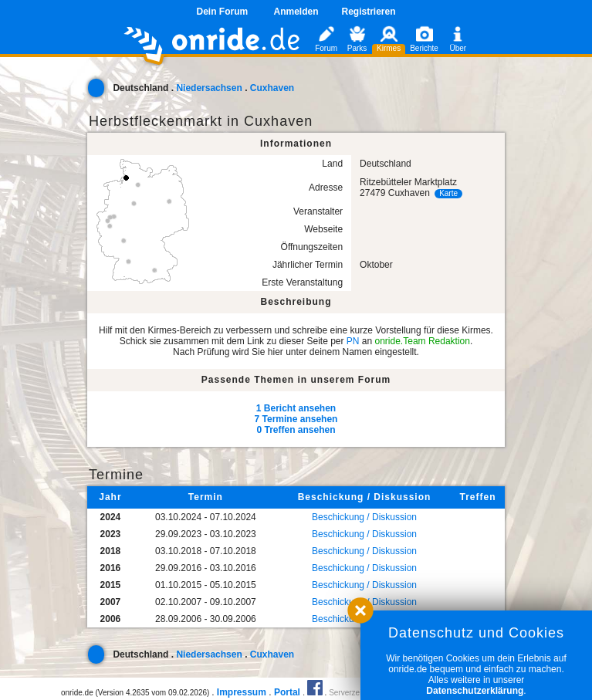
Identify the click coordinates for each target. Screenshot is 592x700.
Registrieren (369, 12)
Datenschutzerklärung (475, 691)
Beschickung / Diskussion (364, 517)
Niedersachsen (209, 88)
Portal (287, 692)
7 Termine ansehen (296, 419)
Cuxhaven (272, 88)
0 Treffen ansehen (296, 430)
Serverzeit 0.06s (357, 693)
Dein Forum (222, 12)
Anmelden (296, 12)
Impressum (242, 692)
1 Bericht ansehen (296, 408)
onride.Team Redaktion (423, 341)
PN (353, 341)
